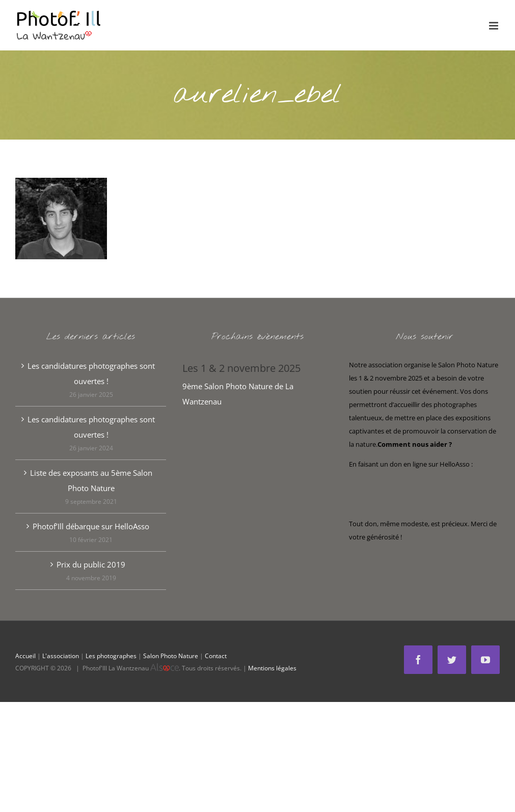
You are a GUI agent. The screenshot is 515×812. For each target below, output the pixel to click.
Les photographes (111, 656)
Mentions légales (272, 668)
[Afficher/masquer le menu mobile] (494, 26)
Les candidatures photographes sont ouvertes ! (91, 373)
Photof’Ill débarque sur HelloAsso (91, 526)
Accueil (25, 656)
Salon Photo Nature (171, 656)
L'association (61, 656)
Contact (216, 656)
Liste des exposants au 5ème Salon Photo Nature (91, 480)
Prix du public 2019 (91, 564)
